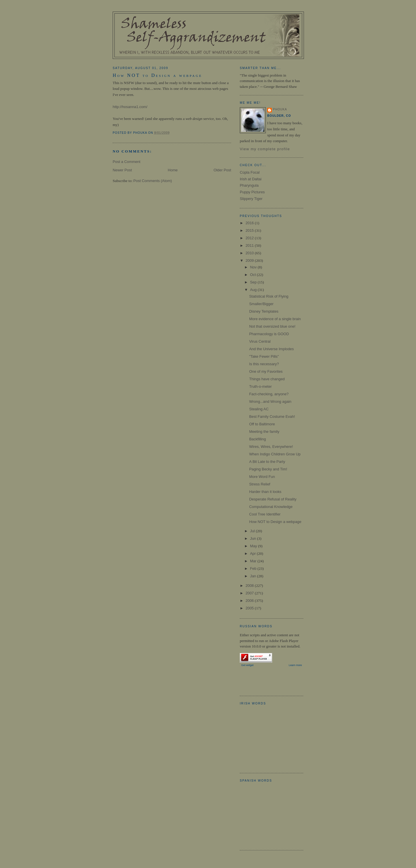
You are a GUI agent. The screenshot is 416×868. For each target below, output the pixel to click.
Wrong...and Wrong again (270, 401)
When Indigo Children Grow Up (275, 454)
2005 (250, 608)
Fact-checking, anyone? (269, 394)
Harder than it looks (265, 492)
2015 (250, 230)
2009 (250, 260)
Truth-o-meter (260, 386)
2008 (250, 586)
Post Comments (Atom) (153, 181)
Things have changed (267, 379)
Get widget (247, 665)
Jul (253, 531)
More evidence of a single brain (275, 319)
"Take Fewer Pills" (264, 356)
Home (173, 170)
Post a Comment (127, 162)
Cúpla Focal (250, 172)
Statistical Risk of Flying (269, 296)
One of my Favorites (266, 371)
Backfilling (257, 439)
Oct (253, 275)
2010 (250, 253)
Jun (253, 538)
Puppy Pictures (252, 192)
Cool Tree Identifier (265, 514)
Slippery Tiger (251, 199)
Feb (254, 569)
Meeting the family (264, 432)
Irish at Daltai (251, 179)
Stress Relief (260, 484)
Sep (254, 282)
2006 (250, 601)
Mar (254, 561)
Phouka (280, 109)
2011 (250, 245)
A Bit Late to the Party (267, 462)
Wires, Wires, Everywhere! (271, 447)
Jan (253, 576)
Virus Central (260, 341)
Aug (254, 290)
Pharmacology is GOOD (269, 334)
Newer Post (122, 170)
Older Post (222, 170)
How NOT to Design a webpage (157, 75)
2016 (250, 223)
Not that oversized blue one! (272, 326)
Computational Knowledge (271, 507)
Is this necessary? (264, 364)
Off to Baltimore (262, 424)
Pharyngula (249, 185)
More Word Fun (262, 477)
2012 (250, 238)
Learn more (295, 665)
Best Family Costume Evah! (272, 417)
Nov (254, 267)
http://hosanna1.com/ (130, 107)
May (254, 546)
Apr (253, 553)
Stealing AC (259, 409)
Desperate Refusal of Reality (273, 499)
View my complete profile (265, 149)
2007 (250, 593)
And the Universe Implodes (271, 349)
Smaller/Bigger (261, 304)
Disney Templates (264, 311)
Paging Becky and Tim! (268, 469)
